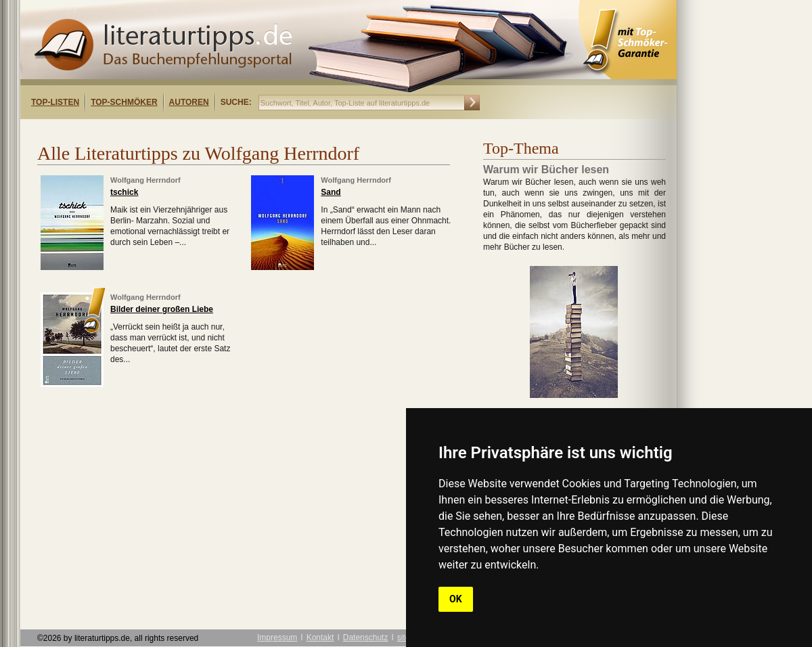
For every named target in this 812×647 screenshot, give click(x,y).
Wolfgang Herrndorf (145, 180)
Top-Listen (55, 102)
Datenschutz (366, 638)
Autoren (189, 102)
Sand (331, 192)
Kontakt (320, 638)
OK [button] (456, 599)
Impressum (277, 638)
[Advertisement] (195, 131)
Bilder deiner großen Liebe (162, 309)
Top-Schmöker (124, 102)
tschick (124, 192)
